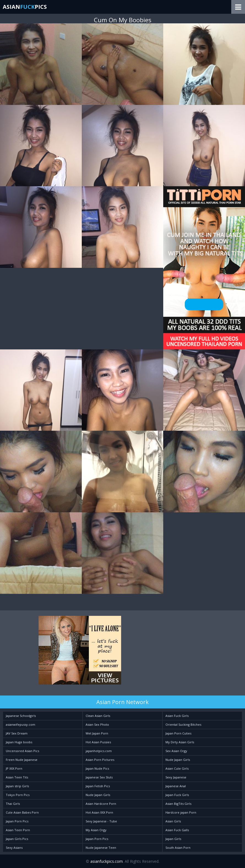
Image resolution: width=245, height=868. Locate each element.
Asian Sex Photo (97, 724)
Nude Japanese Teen (101, 848)
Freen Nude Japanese (22, 760)
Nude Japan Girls (178, 760)
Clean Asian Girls (98, 716)
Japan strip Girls (17, 786)
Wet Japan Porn (97, 733)
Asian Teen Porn (18, 830)
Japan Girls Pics (17, 839)
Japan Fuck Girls (177, 795)
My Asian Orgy (96, 830)
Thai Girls (13, 804)
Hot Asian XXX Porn (99, 812)
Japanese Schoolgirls (21, 716)
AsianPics (25, 7)
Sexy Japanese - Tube (101, 821)
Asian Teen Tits (17, 777)
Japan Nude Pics (97, 768)
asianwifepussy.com (21, 724)
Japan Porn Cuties (178, 733)
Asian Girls (173, 821)
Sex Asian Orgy (176, 751)
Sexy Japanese (176, 777)
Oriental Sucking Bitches (183, 724)
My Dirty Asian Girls (180, 742)
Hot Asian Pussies (98, 742)
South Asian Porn (178, 848)
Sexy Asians (14, 848)
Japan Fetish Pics (98, 786)
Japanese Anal (176, 786)
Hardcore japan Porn (181, 812)
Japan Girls (173, 839)
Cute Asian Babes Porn (22, 812)
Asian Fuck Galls (177, 830)
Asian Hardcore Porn (101, 804)
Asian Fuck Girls (177, 716)
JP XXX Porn (14, 768)
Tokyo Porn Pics (18, 795)
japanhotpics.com (99, 751)
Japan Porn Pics (17, 821)
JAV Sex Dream (17, 733)
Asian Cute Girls (177, 768)
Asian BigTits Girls (178, 804)
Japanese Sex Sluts (99, 777)
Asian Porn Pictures (100, 760)
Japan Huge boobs (19, 742)
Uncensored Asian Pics (22, 751)
